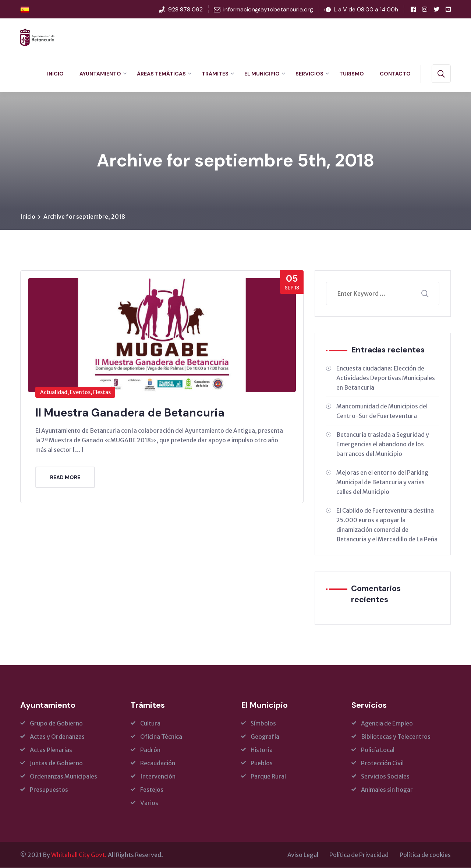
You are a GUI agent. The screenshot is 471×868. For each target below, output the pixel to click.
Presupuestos (49, 790)
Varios (149, 803)
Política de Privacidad (359, 855)
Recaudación (158, 763)
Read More (65, 477)
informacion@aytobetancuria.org (268, 9)
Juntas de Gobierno (56, 763)
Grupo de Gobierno (56, 724)
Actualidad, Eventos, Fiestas (75, 393)
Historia (262, 750)
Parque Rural (268, 777)
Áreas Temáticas (161, 74)
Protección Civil (382, 763)
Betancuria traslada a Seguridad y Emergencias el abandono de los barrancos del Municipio (383, 444)
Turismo (352, 74)
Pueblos (262, 763)
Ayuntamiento (100, 74)
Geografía (265, 737)
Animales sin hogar (387, 790)
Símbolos (263, 724)
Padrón (150, 750)
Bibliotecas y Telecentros (396, 737)
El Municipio (262, 74)
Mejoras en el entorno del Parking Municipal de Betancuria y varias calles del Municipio (382, 482)
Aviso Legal (303, 855)
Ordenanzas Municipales (63, 777)
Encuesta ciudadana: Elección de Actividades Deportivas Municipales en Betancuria (386, 378)
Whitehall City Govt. (79, 855)
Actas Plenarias (51, 750)
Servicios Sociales (385, 777)
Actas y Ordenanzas (57, 737)
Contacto (395, 74)
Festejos (152, 790)
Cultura (150, 724)
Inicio (55, 74)
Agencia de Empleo (387, 724)
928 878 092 (185, 9)
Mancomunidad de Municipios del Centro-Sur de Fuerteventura (382, 411)
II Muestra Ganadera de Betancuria (130, 413)
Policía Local (378, 750)
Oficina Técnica (161, 737)
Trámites (215, 74)
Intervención (158, 777)
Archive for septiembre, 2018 (84, 217)
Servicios (309, 74)
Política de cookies (425, 855)
